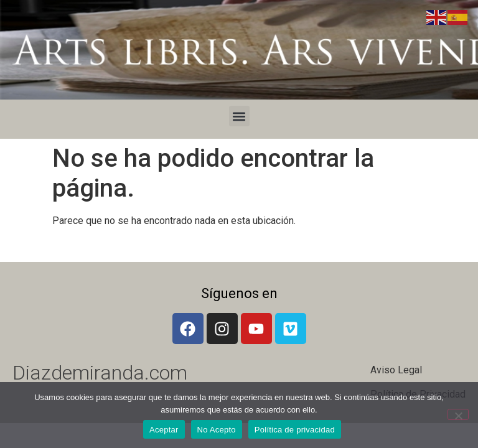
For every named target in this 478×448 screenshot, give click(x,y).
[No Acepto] (458, 414)
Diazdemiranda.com (100, 373)
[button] (239, 116)
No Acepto (217, 430)
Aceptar (164, 430)
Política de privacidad (295, 430)
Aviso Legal (396, 370)
